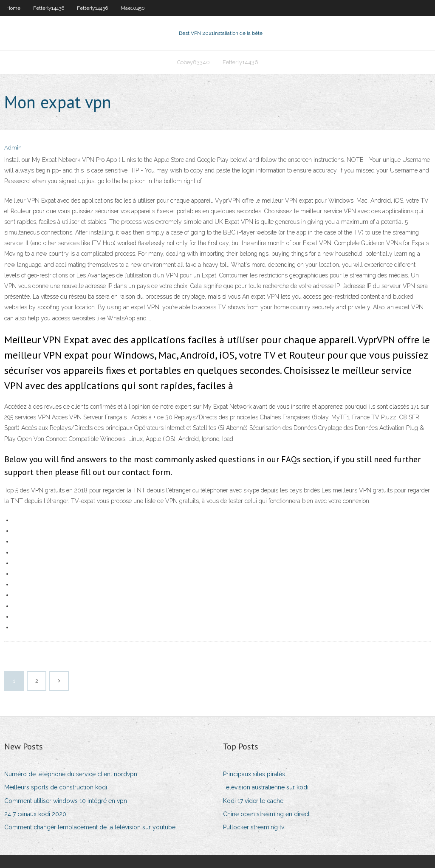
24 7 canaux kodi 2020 (35, 814)
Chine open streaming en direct (266, 814)
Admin (13, 148)
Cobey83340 (193, 62)
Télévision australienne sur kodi (266, 787)
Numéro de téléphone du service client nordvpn (71, 774)
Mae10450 (133, 8)
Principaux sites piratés (254, 774)
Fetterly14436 (49, 8)
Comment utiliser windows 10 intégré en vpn (66, 801)
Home (13, 8)
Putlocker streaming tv (254, 827)
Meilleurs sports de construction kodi (56, 787)
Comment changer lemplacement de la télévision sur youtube (90, 827)
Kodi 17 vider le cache (253, 801)
